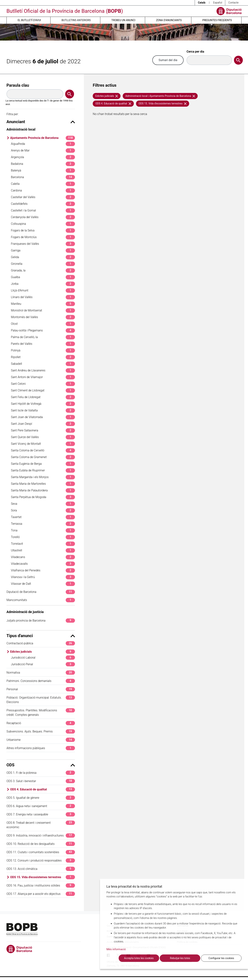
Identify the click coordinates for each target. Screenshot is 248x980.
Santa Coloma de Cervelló (43, 450)
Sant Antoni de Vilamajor (43, 377)
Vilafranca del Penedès (43, 570)
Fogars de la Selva (43, 230)
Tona (43, 530)
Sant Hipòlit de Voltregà (43, 404)
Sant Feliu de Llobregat (43, 397)
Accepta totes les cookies (139, 958)
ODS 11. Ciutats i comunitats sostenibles (41, 852)
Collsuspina (43, 224)
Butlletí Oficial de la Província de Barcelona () (65, 11)
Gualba (43, 277)
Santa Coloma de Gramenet (43, 457)
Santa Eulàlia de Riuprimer (43, 470)
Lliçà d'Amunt (43, 290)
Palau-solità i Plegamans (43, 330)
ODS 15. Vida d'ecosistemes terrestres (43, 877)
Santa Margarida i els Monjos (43, 477)
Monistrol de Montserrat (43, 310)
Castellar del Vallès (43, 197)
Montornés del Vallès (43, 317)
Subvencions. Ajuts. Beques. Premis (41, 731)
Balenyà (43, 170)
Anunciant (41, 122)
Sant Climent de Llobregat (43, 390)
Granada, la (43, 270)
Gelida (43, 257)
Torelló (43, 537)
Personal (41, 689)
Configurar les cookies (221, 958)
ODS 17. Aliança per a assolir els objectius (41, 894)
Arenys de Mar (43, 150)
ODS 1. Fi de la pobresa (41, 773)
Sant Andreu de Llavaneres (43, 370)
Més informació (116, 949)
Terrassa (43, 524)
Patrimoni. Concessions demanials (41, 681)
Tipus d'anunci (41, 636)
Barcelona (43, 177)
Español (218, 3)
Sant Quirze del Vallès (43, 437)
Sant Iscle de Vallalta (43, 410)
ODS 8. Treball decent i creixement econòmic (41, 825)
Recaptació (41, 723)
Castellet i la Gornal (43, 210)
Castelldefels (43, 204)
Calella (43, 184)
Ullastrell (43, 550)
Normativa (41, 673)
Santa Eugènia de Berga (43, 464)
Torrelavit (43, 544)
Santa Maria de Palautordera (43, 490)
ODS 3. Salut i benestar (41, 781)
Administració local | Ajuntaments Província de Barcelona (160, 96)
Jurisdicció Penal (43, 664)
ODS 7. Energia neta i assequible (41, 814)
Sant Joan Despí (43, 424)
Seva (43, 504)
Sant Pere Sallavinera (43, 430)
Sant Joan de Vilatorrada (43, 417)
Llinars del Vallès (43, 297)
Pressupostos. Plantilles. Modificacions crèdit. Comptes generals (41, 712)
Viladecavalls (43, 564)
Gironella (43, 264)
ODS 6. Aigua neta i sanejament (41, 806)
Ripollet (43, 357)
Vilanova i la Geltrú (43, 577)
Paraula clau (18, 85)
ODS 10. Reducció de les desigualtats (41, 844)
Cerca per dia (195, 52)
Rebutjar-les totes (180, 958)
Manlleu (43, 304)
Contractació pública (41, 643)
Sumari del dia (168, 60)
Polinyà (43, 350)
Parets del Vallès (43, 344)
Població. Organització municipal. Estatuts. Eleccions (41, 700)
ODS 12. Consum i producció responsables (41, 860)
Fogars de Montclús (43, 237)
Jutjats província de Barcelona (41, 621)
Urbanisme (41, 740)
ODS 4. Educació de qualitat (43, 789)
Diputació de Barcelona (41, 592)
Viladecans (43, 557)
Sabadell (43, 364)
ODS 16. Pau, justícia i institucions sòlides (41, 885)
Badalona (43, 164)
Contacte (233, 3)
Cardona (43, 190)
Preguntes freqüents (217, 20)
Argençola (43, 157)
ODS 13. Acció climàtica (41, 869)
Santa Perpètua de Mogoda (43, 497)
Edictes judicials (43, 652)
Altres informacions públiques (41, 748)
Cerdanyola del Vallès (43, 217)
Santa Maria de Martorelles (43, 484)
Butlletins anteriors (76, 20)
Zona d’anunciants (169, 20)
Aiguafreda (43, 144)
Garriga (43, 250)
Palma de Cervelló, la (43, 337)
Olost (43, 324)
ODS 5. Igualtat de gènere (41, 798)
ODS (41, 765)
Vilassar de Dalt (43, 584)
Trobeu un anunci (123, 20)
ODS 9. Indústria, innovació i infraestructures (41, 835)
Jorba (43, 284)
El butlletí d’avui (29, 20)
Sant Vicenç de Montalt (43, 444)
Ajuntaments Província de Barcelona (43, 138)
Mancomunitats (41, 600)
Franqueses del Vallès (43, 244)
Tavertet (43, 517)
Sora (43, 510)
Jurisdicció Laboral (43, 658)
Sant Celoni (43, 384)
